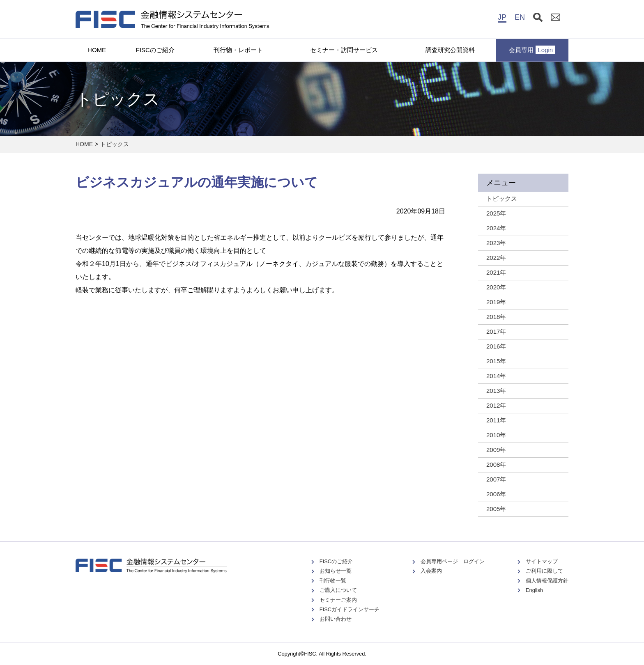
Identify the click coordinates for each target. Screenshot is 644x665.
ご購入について (338, 590)
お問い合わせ (336, 619)
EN (520, 17)
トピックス (115, 144)
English (534, 590)
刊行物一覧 (333, 581)
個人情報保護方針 (547, 581)
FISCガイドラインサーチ (350, 609)
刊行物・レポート (238, 50)
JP (502, 17)
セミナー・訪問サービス (344, 50)
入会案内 (431, 571)
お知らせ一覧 (336, 571)
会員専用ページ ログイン (453, 561)
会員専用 (532, 50)
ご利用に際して (544, 571)
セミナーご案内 (338, 600)
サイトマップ (542, 561)
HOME (97, 50)
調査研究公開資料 (450, 50)
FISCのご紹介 (155, 50)
